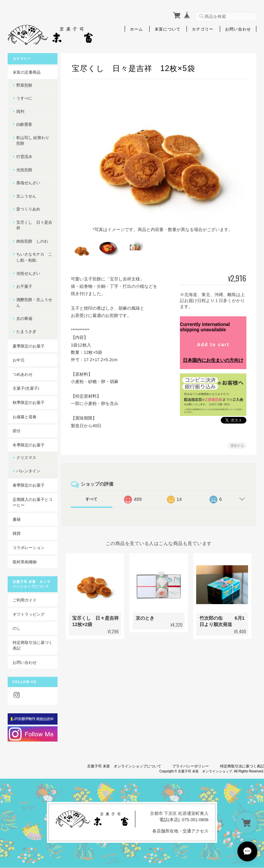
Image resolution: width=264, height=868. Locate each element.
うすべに (24, 98)
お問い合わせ (238, 29)
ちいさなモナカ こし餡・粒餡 (34, 257)
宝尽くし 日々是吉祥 (34, 225)
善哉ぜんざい (28, 183)
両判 (20, 111)
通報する (237, 440)
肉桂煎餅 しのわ (32, 241)
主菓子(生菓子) (26, 388)
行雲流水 (24, 157)
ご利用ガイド (25, 600)
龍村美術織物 (25, 562)
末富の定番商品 (27, 72)
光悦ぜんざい (28, 273)
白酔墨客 (24, 124)
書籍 (17, 519)
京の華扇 (24, 318)
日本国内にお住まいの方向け (213, 355)
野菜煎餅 (24, 85)
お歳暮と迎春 (25, 417)
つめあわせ (23, 374)
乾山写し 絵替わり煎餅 (33, 141)
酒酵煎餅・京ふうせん (34, 303)
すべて (91, 493)
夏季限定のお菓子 (29, 346)
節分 (17, 431)
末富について (168, 29)
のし (17, 628)
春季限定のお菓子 (29, 485)
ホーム (136, 29)
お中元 (19, 360)
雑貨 (17, 533)
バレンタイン (28, 471)
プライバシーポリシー (191, 766)
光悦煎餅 (24, 170)
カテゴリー (203, 29)
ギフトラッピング (29, 614)
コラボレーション (29, 548)
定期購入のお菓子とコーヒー (33, 502)
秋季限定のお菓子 (29, 402)
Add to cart (213, 339)
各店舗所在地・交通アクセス (180, 831)
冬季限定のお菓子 (29, 445)
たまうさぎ (26, 331)
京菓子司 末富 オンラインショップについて (124, 766)
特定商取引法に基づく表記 (33, 645)
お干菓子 (24, 286)
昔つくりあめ (28, 209)
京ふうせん (26, 196)
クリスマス (26, 458)
